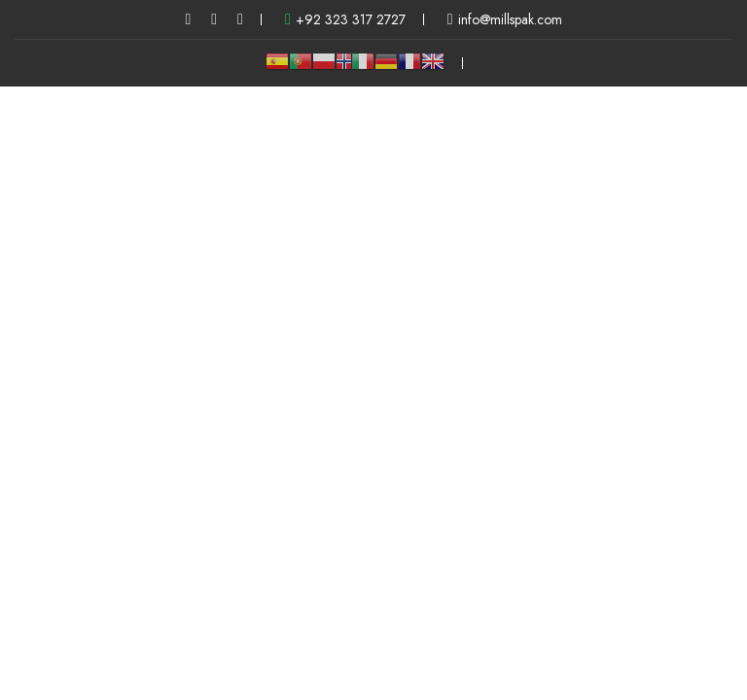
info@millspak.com (505, 19)
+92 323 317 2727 (345, 19)
